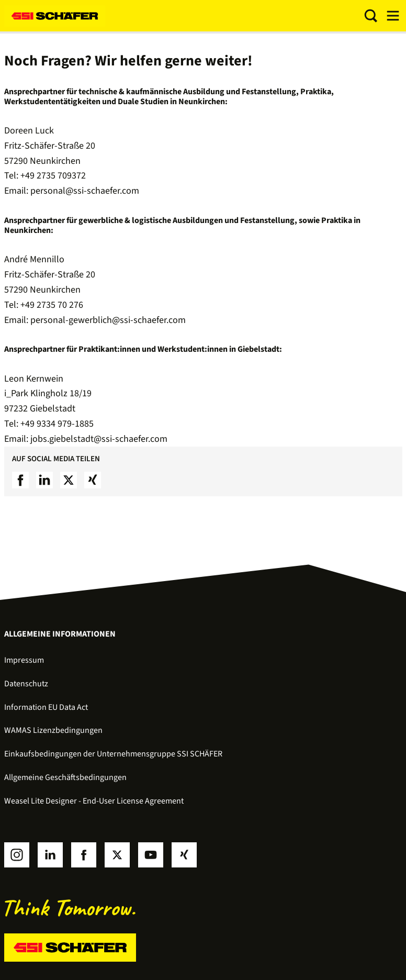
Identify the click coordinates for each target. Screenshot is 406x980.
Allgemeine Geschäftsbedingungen (65, 777)
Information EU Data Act (46, 707)
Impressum (24, 660)
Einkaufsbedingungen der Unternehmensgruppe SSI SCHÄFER (113, 754)
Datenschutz (26, 684)
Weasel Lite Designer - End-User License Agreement (94, 801)
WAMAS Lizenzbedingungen (53, 730)
